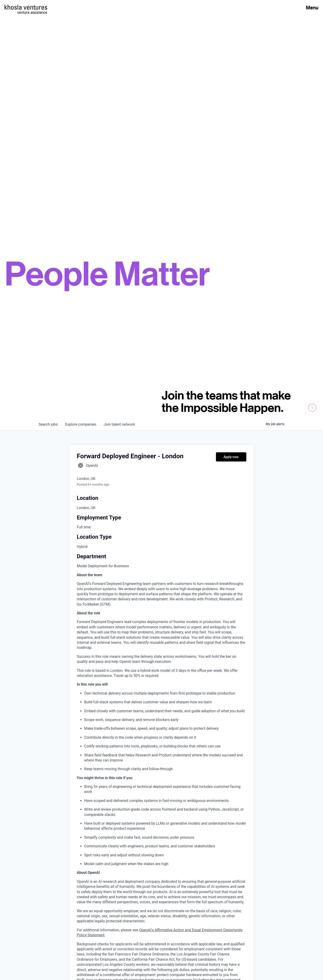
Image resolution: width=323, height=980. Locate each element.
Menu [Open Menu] (312, 8)
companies (81, 424)
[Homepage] (26, 7)
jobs (48, 424)
